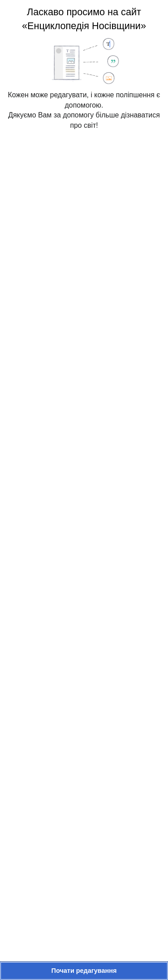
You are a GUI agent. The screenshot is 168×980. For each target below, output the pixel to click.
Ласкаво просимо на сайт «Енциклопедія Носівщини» (84, 19)
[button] (84, 971)
